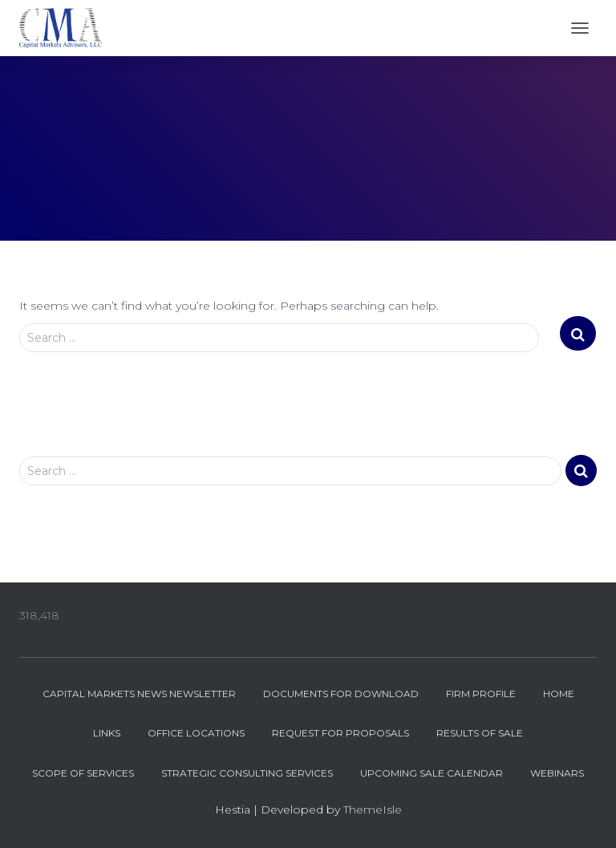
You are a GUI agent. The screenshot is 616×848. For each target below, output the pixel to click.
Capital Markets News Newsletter (139, 694)
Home (559, 694)
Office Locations (196, 733)
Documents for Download (341, 694)
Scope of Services (83, 773)
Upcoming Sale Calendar (432, 773)
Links (107, 733)
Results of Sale (480, 733)
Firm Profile (481, 694)
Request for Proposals (340, 733)
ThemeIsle (373, 809)
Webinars (557, 773)
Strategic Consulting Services (247, 773)
